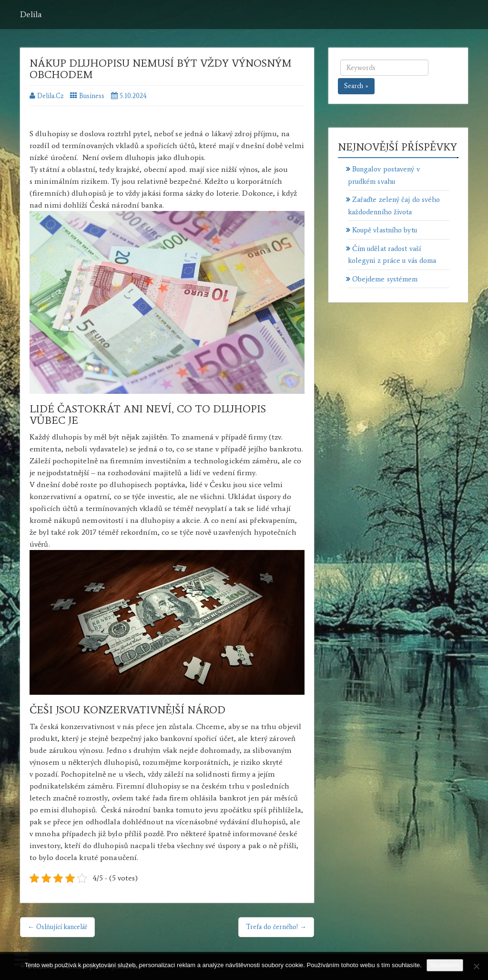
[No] (476, 966)
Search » (356, 86)
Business (92, 96)
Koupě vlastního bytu (385, 230)
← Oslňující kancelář (57, 927)
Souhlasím (445, 965)
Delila (31, 14)
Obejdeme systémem (385, 279)
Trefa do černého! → (276, 927)
